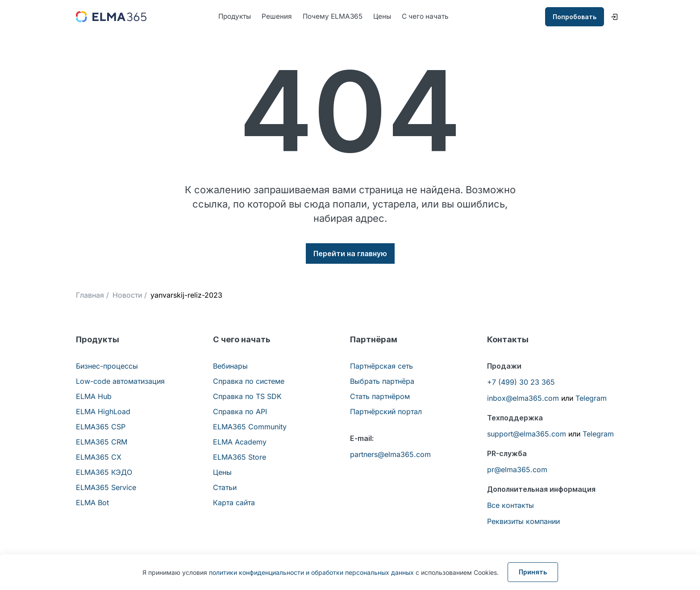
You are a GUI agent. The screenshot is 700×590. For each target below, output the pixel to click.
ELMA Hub (94, 397)
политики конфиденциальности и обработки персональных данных (311, 572)
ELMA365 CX (99, 457)
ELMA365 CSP (101, 427)
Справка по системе (249, 382)
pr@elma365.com (517, 470)
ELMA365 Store (240, 457)
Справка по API (240, 412)
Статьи (225, 488)
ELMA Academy (240, 442)
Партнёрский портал (386, 412)
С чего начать (432, 17)
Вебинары (230, 366)
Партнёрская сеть (381, 366)
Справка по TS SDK (247, 397)
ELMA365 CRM (102, 442)
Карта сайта (234, 503)
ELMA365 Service (106, 488)
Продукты (236, 17)
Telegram (591, 399)
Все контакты (510, 506)
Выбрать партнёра (382, 382)
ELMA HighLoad (103, 412)
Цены (388, 17)
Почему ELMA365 (337, 17)
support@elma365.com (527, 434)
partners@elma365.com (390, 455)
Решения (279, 17)
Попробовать (575, 17)
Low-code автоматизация (120, 382)
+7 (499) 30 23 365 (521, 382)
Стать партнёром (380, 397)
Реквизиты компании (523, 522)
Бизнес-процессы (107, 366)
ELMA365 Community (250, 427)
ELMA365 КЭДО (104, 473)
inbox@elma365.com (523, 399)
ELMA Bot (92, 503)
